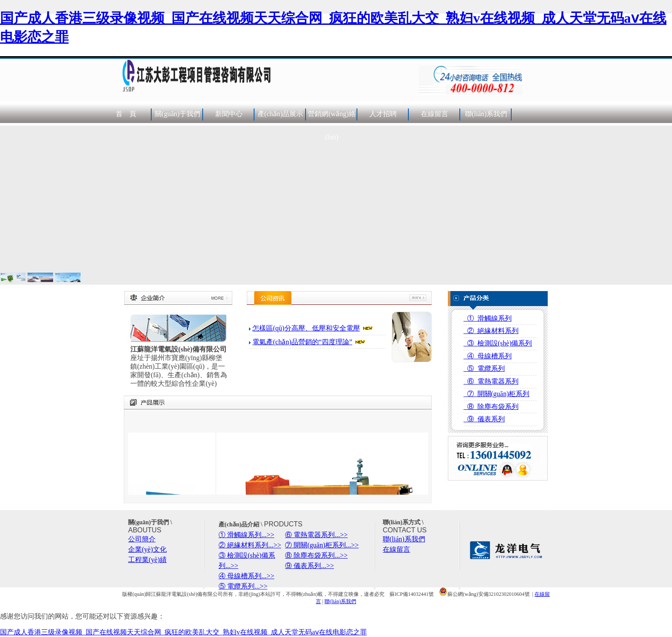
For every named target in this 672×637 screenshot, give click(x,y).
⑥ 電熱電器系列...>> (316, 535)
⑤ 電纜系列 (484, 368)
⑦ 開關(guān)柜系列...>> (322, 545)
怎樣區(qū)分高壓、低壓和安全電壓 (306, 328)
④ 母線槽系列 (488, 356)
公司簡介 (142, 539)
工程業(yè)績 (147, 560)
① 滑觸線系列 (488, 318)
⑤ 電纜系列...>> (243, 586)
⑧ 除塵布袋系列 (491, 407)
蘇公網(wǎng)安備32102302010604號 (484, 594)
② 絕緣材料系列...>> (250, 545)
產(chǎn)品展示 (280, 114)
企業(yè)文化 (147, 549)
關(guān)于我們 (177, 114)
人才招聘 (383, 114)
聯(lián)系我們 (486, 114)
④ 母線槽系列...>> (246, 576)
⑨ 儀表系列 (484, 419)
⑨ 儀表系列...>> (309, 566)
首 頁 (126, 114)
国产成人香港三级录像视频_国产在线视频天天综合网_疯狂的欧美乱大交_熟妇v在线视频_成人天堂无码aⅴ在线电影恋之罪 (183, 632)
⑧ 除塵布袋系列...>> (316, 555)
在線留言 (435, 114)
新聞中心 (229, 114)
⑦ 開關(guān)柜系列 (497, 394)
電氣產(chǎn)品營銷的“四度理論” (302, 342)
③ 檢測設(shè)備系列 (498, 343)
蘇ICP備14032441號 (412, 594)
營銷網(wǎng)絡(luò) (331, 125)
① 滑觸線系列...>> (246, 535)
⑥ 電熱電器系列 (491, 381)
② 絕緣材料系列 (491, 331)
